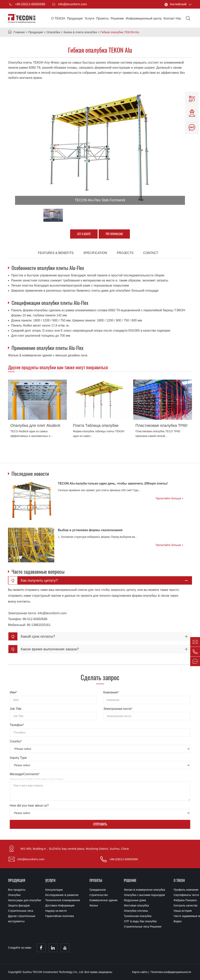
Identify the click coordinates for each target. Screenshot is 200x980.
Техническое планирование (63, 900)
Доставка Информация (60, 905)
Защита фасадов (19, 905)
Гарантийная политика (60, 916)
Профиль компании (182, 890)
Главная (19, 32)
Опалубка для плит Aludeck (35, 425)
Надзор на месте (56, 911)
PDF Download (114, 234)
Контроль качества (182, 905)
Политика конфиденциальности (171, 972)
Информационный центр (144, 18)
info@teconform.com (69, 4)
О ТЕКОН (58, 18)
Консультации (54, 890)
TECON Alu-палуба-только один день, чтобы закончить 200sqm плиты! (113, 483)
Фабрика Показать (182, 900)
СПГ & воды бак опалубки (140, 921)
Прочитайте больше (169, 498)
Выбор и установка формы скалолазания (90, 530)
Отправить (100, 824)
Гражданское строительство (99, 892)
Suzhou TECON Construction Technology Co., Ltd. (54, 972)
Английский (178, 4)
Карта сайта (140, 972)
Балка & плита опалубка (80, 32)
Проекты (102, 18)
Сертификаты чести (182, 895)
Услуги (89, 18)
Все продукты (17, 890)
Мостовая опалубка (136, 905)
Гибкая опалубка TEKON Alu (120, 32)
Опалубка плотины (136, 911)
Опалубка (53, 32)
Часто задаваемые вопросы (182, 916)
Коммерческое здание (104, 900)
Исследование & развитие (62, 895)
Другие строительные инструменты (22, 919)
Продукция (75, 18)
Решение (117, 18)
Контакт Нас (173, 18)
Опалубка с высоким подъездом (144, 895)
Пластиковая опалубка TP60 (162, 425)
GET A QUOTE (84, 234)
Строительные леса (21, 911)
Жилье (94, 905)
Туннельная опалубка (138, 916)
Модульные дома (135, 900)
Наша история (182, 911)
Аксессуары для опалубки (25, 900)
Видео (178, 921)
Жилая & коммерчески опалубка (144, 890)
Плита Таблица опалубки (96, 425)
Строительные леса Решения (143, 927)
